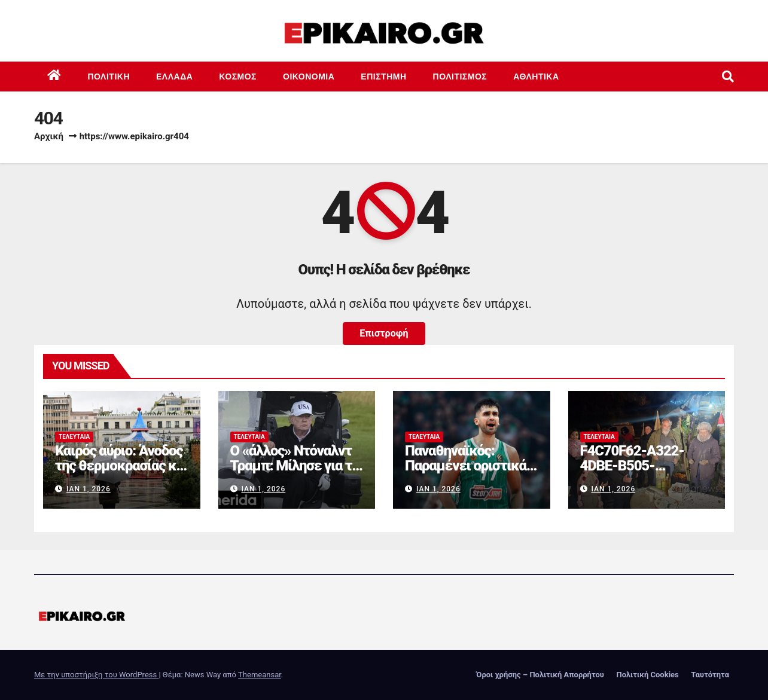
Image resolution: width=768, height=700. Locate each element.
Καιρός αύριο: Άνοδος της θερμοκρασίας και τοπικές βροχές (121, 466)
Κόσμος (238, 77)
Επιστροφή (384, 333)
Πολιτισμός (460, 77)
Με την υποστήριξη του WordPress (96, 675)
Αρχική (49, 136)
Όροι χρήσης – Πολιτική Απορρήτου (540, 675)
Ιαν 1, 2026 (89, 489)
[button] (728, 77)
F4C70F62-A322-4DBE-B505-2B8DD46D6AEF (632, 466)
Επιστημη (383, 77)
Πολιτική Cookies (647, 675)
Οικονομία (309, 77)
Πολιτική (109, 77)
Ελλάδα (174, 77)
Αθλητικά (536, 77)
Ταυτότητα (710, 675)
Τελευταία (74, 437)
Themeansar (260, 675)
